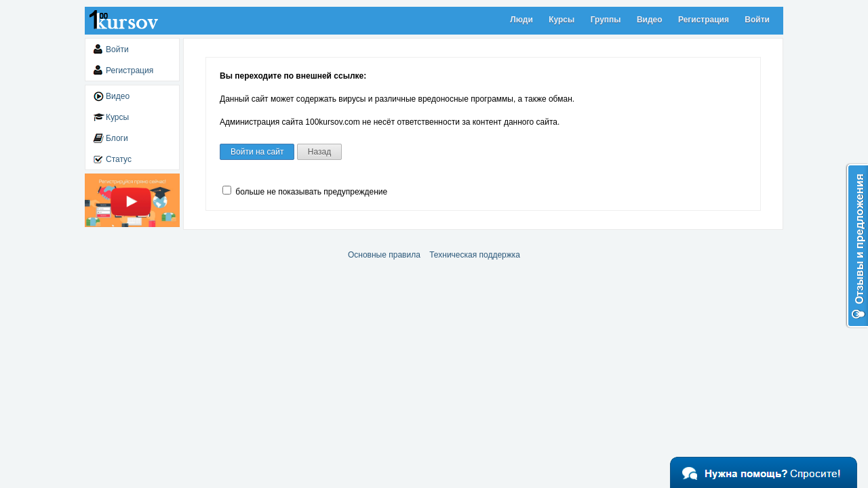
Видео (650, 20)
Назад (319, 152)
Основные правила (384, 255)
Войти (757, 20)
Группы (606, 20)
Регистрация (704, 20)
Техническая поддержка (475, 255)
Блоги (117, 138)
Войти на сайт (257, 152)
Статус (119, 159)
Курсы (561, 20)
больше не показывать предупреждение (305, 192)
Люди (521, 20)
